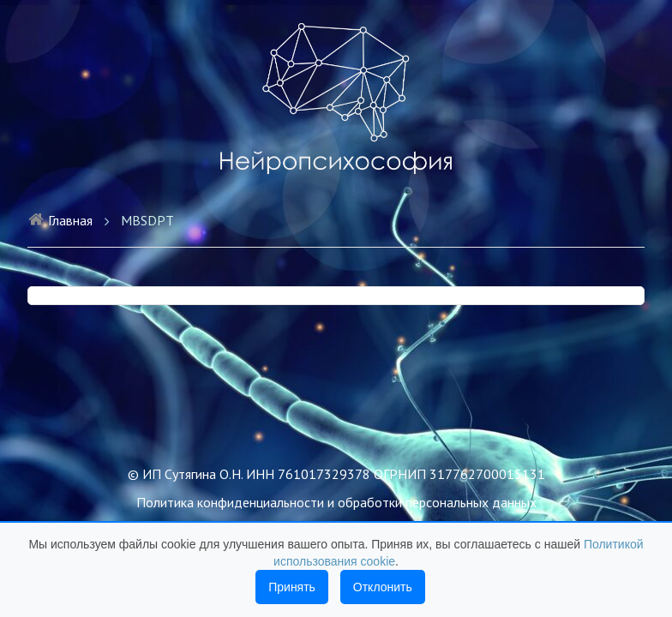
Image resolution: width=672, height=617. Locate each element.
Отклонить (383, 587)
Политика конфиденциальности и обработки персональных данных (336, 502)
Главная (60, 220)
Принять (292, 587)
